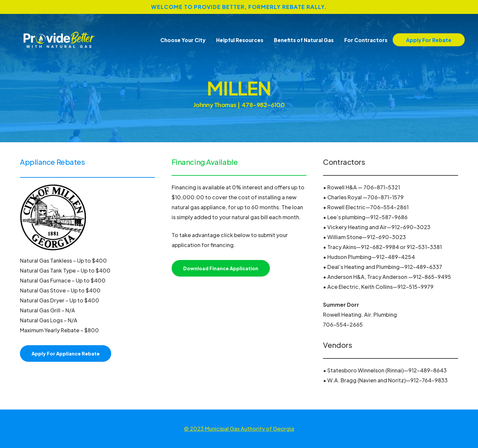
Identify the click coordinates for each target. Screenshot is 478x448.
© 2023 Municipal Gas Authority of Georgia (239, 429)
